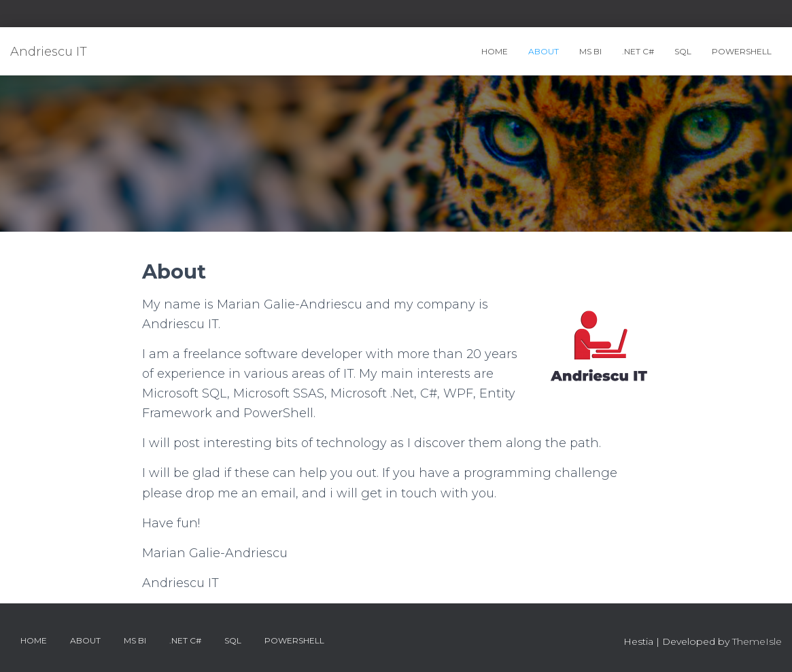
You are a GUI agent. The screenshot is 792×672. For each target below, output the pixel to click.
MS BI (590, 51)
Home (495, 51)
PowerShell (742, 51)
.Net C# (638, 51)
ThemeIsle (757, 641)
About (544, 51)
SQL (683, 51)
